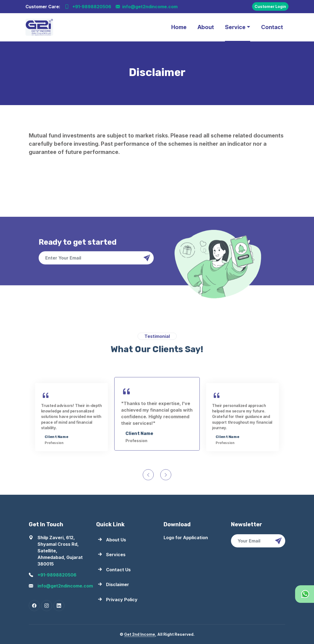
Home (179, 27)
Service (235, 27)
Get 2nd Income (140, 634)
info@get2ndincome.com (147, 7)
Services (116, 555)
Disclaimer (118, 584)
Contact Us (118, 570)
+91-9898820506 (88, 7)
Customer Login (270, 6)
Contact (272, 27)
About (206, 27)
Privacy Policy (122, 600)
